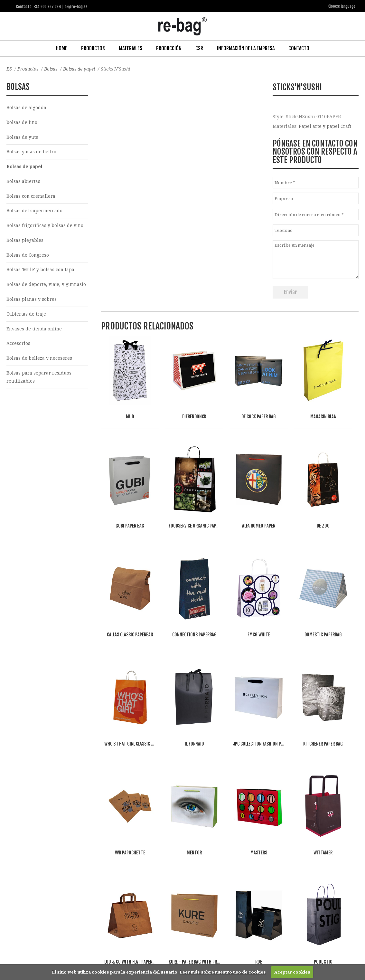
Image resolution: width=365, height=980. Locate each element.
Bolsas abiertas (23, 181)
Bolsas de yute (23, 137)
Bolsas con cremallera (31, 197)
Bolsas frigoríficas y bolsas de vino (45, 226)
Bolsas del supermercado (35, 211)
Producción (169, 48)
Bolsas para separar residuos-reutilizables (40, 379)
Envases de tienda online (35, 330)
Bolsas (52, 68)
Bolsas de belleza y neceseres (39, 360)
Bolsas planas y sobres (32, 301)
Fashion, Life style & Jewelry (53, 896)
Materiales (131, 48)
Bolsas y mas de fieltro (31, 152)
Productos (93, 48)
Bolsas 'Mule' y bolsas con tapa (41, 271)
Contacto (299, 48)
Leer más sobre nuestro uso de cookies (223, 972)
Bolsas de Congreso (28, 256)
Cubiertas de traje (27, 315)
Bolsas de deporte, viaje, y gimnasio (46, 286)
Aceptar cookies (292, 972)
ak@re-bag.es (161, 954)
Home (62, 48)
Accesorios (18, 345)
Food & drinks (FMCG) (111, 896)
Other (147, 896)
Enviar (290, 291)
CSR (199, 48)
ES (9, 68)
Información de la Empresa (246, 48)
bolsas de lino (22, 122)
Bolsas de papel (81, 68)
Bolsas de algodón (27, 107)
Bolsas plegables (25, 241)
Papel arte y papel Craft (325, 126)
